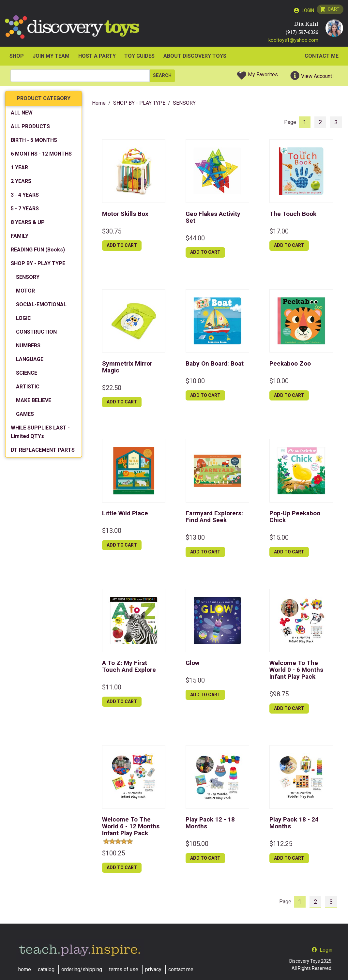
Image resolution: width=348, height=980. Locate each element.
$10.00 (195, 382)
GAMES (25, 416)
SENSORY (28, 279)
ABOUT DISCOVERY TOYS (195, 58)
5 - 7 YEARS (25, 210)
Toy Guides (139, 58)
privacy (153, 969)
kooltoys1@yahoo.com (293, 41)
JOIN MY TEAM (51, 58)
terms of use (124, 969)
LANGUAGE (30, 361)
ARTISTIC (28, 388)
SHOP (17, 58)
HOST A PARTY (97, 58)
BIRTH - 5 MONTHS (34, 142)
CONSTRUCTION (36, 333)
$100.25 (113, 854)
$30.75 (112, 233)
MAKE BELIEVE (34, 402)
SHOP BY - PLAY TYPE (38, 265)
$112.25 (281, 845)
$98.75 (279, 695)
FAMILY (20, 238)
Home (99, 105)
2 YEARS (21, 183)
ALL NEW (22, 114)
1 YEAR (19, 169)
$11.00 (112, 689)
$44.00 (195, 239)
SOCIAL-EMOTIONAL (41, 306)
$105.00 (197, 845)
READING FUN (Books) (38, 251)
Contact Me (322, 58)
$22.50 (112, 389)
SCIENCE (27, 375)
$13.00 (112, 532)
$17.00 (279, 233)
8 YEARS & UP (28, 224)
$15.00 (279, 539)
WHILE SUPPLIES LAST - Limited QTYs (40, 434)
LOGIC (23, 320)
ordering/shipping (82, 969)
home (25, 969)
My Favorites (263, 76)
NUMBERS (28, 347)
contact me (181, 969)
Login (307, 10)
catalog (46, 969)
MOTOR (25, 292)
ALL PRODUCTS (30, 128)
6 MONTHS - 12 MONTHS (41, 155)
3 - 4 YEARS (25, 196)
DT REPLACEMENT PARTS (43, 452)
